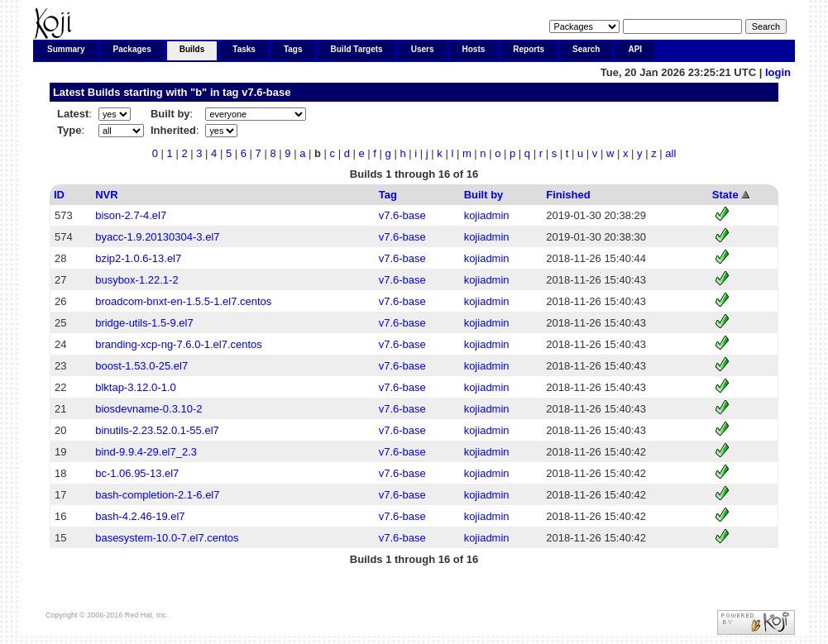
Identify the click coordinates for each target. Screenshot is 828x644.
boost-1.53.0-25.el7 (141, 366)
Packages (132, 49)
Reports (529, 49)
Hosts (474, 49)
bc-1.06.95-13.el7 (137, 473)
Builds (192, 49)
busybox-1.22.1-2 (136, 280)
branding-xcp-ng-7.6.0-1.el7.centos (179, 344)
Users (423, 49)
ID (59, 195)
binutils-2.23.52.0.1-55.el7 (157, 430)
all (670, 153)
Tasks (244, 49)
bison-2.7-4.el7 (131, 215)
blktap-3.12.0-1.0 (136, 387)
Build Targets (357, 49)
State (725, 195)
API (635, 49)
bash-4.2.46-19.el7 (140, 516)
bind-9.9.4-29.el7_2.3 (146, 452)
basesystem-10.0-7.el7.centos (167, 538)
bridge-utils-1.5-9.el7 (144, 323)
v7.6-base (266, 92)
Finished (568, 195)
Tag (388, 195)
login (778, 72)
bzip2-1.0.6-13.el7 (138, 258)
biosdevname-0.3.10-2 (148, 409)
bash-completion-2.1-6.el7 (157, 495)
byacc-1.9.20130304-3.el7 (157, 237)
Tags (293, 49)
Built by (484, 195)
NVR (106, 195)
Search (586, 49)
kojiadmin (487, 215)
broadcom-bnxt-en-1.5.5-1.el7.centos (183, 301)
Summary (66, 49)
